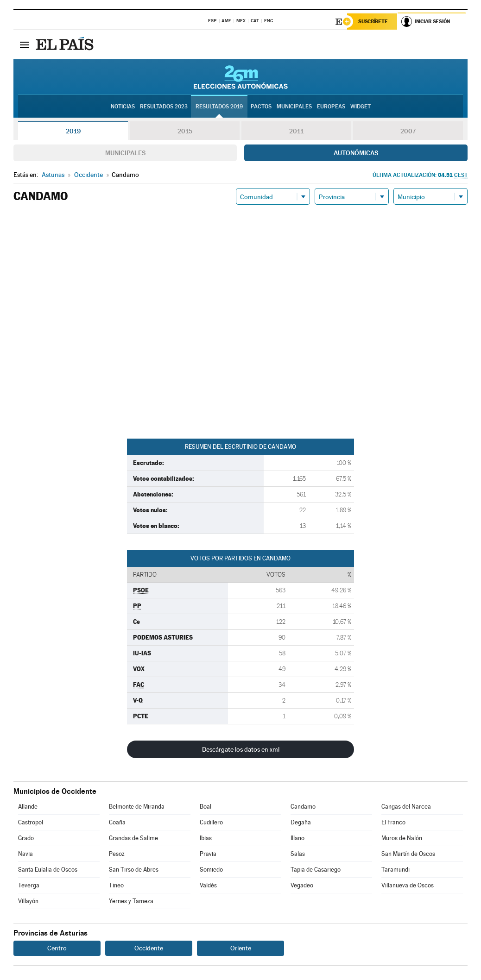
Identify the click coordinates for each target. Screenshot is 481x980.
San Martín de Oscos (408, 854)
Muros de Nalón (402, 839)
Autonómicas (356, 153)
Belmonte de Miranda (137, 807)
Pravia (208, 854)
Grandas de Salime (133, 839)
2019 (73, 132)
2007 (408, 132)
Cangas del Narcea (406, 807)
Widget (361, 107)
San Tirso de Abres (134, 870)
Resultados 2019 (219, 107)
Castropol (31, 823)
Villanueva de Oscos (408, 886)
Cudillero (211, 823)
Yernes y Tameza (131, 901)
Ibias (206, 839)
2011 (296, 132)
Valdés (208, 886)
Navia (25, 854)
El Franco (393, 823)
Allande (28, 807)
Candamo (303, 807)
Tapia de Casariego (316, 870)
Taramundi (396, 870)
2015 (185, 132)
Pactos (261, 107)
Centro (57, 949)
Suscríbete (373, 22)
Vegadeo (302, 886)
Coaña (117, 823)
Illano (297, 839)
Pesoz (117, 854)
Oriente (241, 949)
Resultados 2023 (164, 107)
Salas (298, 854)
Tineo (116, 886)
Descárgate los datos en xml (241, 750)
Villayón (28, 901)
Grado (26, 839)
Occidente (149, 949)
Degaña (301, 823)
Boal (206, 807)
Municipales (125, 153)
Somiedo (211, 870)
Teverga (29, 886)
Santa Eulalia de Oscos (48, 870)
